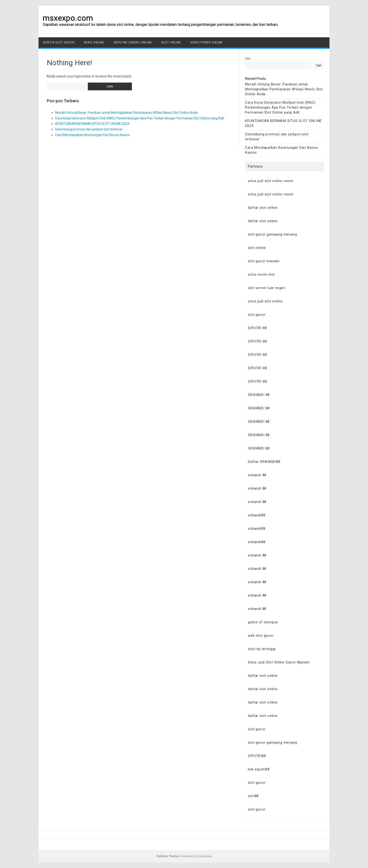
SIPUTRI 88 (257, 328)
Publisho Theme (167, 856)
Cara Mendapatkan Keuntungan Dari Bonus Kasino (92, 135)
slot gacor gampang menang (272, 234)
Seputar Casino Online (133, 42)
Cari (248, 59)
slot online (257, 248)
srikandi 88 (257, 475)
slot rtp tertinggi (262, 649)
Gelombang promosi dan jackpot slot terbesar (89, 129)
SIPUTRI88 (257, 756)
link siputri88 (259, 769)
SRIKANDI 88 (259, 395)
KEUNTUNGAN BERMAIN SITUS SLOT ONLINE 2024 (92, 124)
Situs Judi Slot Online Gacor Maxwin (279, 662)
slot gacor (257, 315)
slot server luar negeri (267, 288)
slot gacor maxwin (264, 261)
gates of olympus (263, 622)
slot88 (253, 796)
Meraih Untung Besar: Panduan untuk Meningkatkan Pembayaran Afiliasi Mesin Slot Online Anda (126, 113)
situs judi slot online (265, 301)
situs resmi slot (261, 274)
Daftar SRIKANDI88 (264, 462)
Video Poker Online (207, 42)
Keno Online (94, 42)
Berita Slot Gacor (59, 42)
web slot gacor (261, 636)
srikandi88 (257, 515)
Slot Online (171, 42)
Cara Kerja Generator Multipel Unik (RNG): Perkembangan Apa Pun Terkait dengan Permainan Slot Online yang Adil (140, 118)
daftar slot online (263, 208)
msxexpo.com (68, 18)
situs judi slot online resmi (270, 181)
